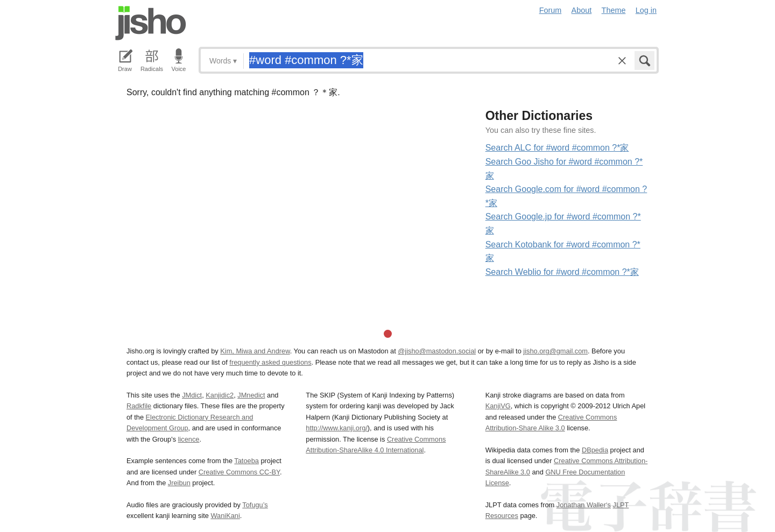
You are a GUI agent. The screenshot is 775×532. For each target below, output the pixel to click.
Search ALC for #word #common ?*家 (557, 148)
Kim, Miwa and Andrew (255, 351)
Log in (646, 10)
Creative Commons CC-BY (239, 472)
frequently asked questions (270, 362)
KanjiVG (498, 406)
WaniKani (226, 516)
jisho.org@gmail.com (555, 351)
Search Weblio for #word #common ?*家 (562, 272)
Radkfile (139, 406)
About (582, 10)
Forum (551, 10)
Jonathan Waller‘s (584, 505)
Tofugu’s (255, 505)
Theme (614, 10)
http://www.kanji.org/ (337, 428)
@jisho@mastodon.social (437, 351)
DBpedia (595, 450)
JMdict (192, 395)
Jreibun (179, 483)
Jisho (151, 23)
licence (189, 439)
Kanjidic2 (220, 395)
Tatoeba (246, 461)
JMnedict (251, 395)
